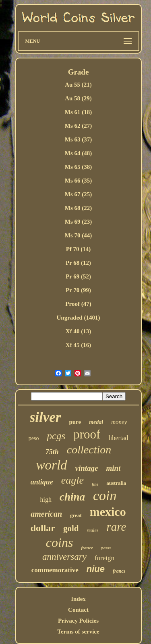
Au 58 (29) (78, 98)
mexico (108, 512)
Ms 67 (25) (79, 194)
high (46, 500)
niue (96, 569)
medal (96, 422)
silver (46, 417)
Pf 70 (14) (79, 249)
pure (75, 422)
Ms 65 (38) (79, 167)
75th (52, 452)
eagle (72, 480)
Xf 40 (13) (78, 331)
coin (105, 495)
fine (95, 484)
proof (87, 434)
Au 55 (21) (78, 85)
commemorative (55, 570)
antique (42, 482)
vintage (87, 468)
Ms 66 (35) (79, 181)
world (52, 465)
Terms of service (78, 632)
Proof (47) (78, 304)
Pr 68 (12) (78, 263)
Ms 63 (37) (79, 139)
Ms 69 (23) (79, 222)
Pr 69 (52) (78, 276)
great (76, 515)
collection (89, 450)
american (46, 514)
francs (119, 571)
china (72, 497)
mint (114, 468)
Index (78, 599)
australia (116, 483)
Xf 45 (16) (78, 345)
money (119, 422)
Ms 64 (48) (79, 153)
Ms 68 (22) (79, 208)
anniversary (64, 557)
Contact (78, 610)
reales (93, 530)
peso (34, 438)
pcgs (56, 436)
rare (116, 527)
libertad (118, 438)
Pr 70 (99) (78, 290)
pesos (106, 548)
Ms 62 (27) (79, 126)
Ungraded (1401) (79, 318)
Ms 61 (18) (79, 112)
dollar (43, 528)
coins (60, 542)
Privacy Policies (78, 621)
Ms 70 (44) (79, 235)
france (87, 548)
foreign (104, 558)
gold (71, 528)
